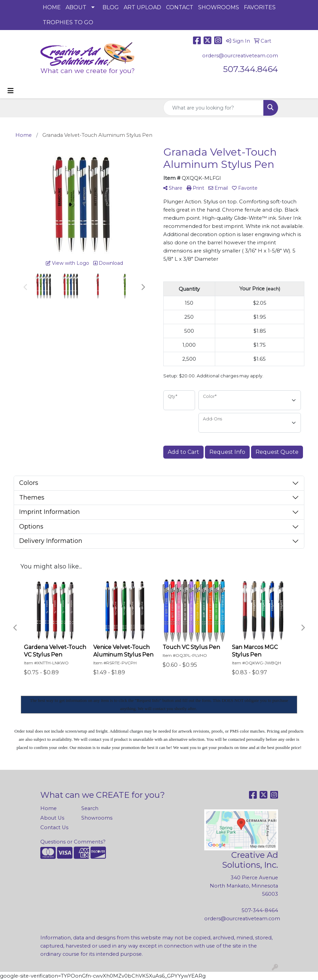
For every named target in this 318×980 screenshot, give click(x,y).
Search (90, 808)
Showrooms (97, 818)
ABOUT (76, 7)
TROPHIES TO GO (68, 22)
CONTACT (180, 7)
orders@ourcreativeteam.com (240, 56)
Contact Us (54, 827)
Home (49, 808)
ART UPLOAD (142, 7)
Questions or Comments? (73, 842)
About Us (52, 818)
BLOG (111, 7)
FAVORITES (260, 7)
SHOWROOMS (219, 7)
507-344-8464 (260, 910)
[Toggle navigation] (11, 91)
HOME (52, 7)
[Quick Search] (213, 108)
